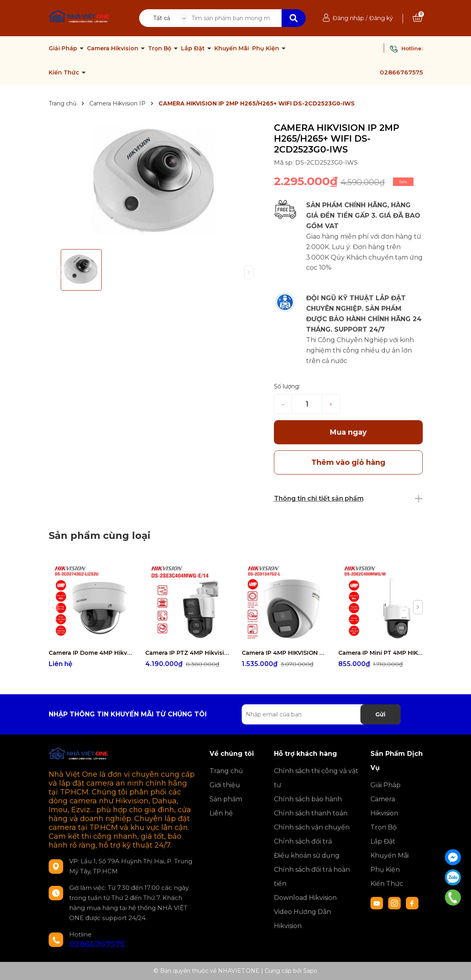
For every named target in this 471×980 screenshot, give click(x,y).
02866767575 (401, 72)
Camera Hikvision (113, 48)
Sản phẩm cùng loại (100, 535)
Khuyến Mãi (232, 48)
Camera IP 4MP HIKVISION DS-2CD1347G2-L (284, 653)
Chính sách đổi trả (303, 841)
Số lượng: (287, 386)
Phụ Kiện (266, 48)
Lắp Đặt (194, 48)
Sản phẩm (226, 799)
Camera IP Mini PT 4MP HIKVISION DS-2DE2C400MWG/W (381, 653)
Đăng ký (381, 18)
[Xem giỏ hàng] (418, 18)
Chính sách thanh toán (311, 813)
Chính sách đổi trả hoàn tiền (312, 877)
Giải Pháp (64, 48)
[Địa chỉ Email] (321, 714)
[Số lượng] (307, 404)
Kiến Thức (65, 72)
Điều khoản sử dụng (307, 855)
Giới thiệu (225, 785)
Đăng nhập (348, 18)
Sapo (310, 971)
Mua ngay (348, 432)
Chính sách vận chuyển (312, 827)
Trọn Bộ (160, 48)
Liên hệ (221, 813)
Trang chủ (226, 771)
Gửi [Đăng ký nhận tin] (380, 714)
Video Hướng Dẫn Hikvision (302, 919)
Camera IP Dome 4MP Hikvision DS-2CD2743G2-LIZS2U (91, 653)
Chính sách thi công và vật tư (316, 778)
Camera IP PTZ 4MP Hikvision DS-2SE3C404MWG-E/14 (187, 653)
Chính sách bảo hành (308, 799)
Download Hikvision (305, 898)
